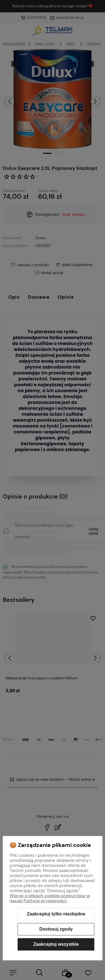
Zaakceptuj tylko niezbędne (56, 914)
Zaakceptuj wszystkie (56, 944)
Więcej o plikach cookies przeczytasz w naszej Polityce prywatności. (50, 898)
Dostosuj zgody (56, 929)
